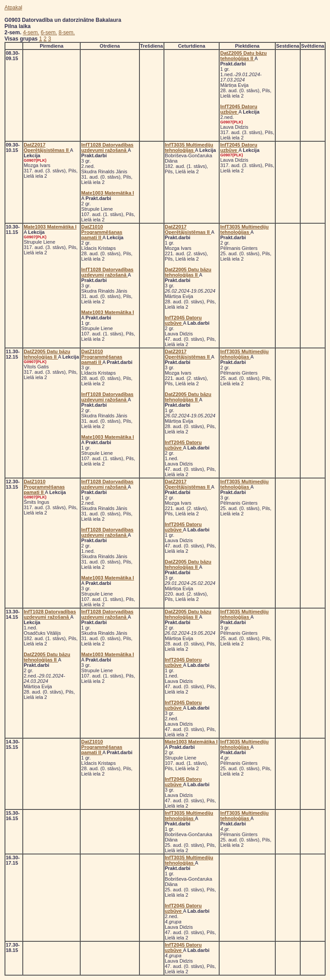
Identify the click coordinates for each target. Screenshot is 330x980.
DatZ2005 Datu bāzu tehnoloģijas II (243, 56)
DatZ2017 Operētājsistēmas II (47, 147)
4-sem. (31, 33)
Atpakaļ (13, 8)
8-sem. (67, 33)
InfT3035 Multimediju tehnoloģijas (189, 147)
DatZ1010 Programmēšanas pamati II (102, 232)
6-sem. (49, 33)
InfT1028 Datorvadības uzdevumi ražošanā (107, 147)
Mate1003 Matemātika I (108, 193)
